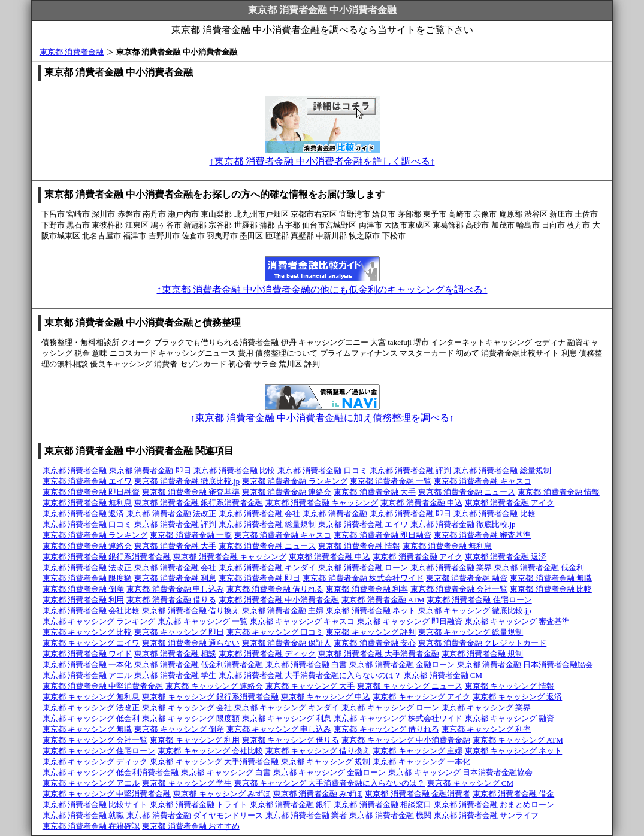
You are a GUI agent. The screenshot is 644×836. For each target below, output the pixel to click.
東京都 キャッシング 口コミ (275, 632)
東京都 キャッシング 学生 (187, 783)
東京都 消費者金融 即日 (150, 470)
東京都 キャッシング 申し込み (279, 729)
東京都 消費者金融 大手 (375, 492)
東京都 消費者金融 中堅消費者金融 (103, 686)
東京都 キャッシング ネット (514, 751)
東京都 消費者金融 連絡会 (287, 492)
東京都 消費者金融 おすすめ (191, 826)
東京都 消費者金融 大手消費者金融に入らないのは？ (310, 675)
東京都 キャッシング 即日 (179, 632)
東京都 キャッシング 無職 (87, 729)
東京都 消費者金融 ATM (383, 600)
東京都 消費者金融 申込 (421, 503)
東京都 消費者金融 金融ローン (402, 664)
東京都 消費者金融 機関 (390, 815)
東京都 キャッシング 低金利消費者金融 (111, 772)
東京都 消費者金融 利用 (84, 600)
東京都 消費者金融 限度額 (87, 578)
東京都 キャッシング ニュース (410, 686)
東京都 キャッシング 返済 (518, 697)
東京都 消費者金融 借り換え (191, 611)
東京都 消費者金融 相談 (175, 654)
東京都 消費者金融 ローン (363, 567)
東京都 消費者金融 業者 (306, 815)
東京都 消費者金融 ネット (371, 611)
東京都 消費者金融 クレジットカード (483, 643)
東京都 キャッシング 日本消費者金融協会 (460, 772)
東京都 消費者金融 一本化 (87, 664)
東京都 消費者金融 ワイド (87, 654)
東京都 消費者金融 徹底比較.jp (187, 481)
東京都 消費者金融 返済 (84, 514)
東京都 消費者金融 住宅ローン (479, 600)
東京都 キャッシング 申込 (326, 697)
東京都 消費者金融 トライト (199, 805)
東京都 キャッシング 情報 (510, 686)
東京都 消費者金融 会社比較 (91, 611)
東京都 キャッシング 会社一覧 (95, 740)
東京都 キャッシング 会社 (187, 708)
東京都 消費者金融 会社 (260, 514)
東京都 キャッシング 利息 (287, 718)
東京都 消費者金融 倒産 (84, 589)
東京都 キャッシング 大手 (310, 686)
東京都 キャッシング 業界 (486, 708)
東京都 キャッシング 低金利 (91, 718)
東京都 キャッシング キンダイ (287, 708)
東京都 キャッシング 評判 (371, 632)
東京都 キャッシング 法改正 (91, 708)
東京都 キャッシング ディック (95, 761)
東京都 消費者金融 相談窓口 (383, 805)
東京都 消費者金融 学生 (175, 675)
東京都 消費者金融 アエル (87, 675)
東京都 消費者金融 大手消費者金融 (379, 654)
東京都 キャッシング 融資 (510, 718)
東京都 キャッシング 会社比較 (210, 751)
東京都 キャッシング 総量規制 (471, 632)
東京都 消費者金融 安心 (375, 643)
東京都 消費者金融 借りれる (275, 589)
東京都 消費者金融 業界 (451, 567)
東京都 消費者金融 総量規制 (502, 470)
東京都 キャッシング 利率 (486, 729)
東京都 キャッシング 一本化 (421, 761)
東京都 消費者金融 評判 (411, 470)
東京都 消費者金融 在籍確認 (91, 826)
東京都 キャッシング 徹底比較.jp (475, 611)
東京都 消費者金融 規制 (483, 654)
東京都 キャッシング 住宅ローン (99, 751)
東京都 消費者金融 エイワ (87, 481)
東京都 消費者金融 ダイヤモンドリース (195, 815)
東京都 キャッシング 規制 (326, 761)
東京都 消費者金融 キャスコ (483, 481)
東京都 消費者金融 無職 (551, 578)
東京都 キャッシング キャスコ (303, 621)
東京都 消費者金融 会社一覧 (459, 589)
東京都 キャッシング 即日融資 (410, 621)
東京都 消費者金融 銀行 (291, 805)
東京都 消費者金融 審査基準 (191, 492)
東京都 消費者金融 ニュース (467, 492)
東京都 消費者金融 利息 (175, 578)
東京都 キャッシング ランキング (99, 621)
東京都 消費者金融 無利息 (87, 503)
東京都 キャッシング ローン (390, 708)
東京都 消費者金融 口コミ (322, 470)
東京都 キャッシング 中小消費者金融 (406, 740)
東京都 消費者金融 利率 (367, 589)
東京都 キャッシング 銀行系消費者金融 (210, 697)
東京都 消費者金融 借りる (171, 600)
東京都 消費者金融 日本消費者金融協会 (525, 664)
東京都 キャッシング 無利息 (91, 697)
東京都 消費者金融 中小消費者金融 (279, 600)
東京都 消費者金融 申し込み (175, 589)
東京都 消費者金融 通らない (191, 643)
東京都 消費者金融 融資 (467, 578)
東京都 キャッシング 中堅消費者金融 (107, 794)
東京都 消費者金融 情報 (559, 492)
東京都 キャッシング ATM (518, 740)
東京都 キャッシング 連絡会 (214, 686)
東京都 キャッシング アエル (91, 783)
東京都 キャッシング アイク (421, 697)
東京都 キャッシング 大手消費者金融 (214, 761)
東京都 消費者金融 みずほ (318, 794)
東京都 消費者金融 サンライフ (486, 815)
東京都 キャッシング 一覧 (202, 621)
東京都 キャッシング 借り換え (318, 751)
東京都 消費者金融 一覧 (391, 481)
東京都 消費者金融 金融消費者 (418, 794)
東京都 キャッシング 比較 (87, 632)
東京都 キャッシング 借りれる (386, 729)
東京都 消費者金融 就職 (84, 815)
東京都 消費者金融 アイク (510, 503)
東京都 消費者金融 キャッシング (322, 503)
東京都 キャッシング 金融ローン (330, 772)
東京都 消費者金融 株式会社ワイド (363, 578)
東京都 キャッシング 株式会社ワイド (398, 718)
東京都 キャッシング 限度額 (191, 718)
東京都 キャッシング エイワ (91, 643)
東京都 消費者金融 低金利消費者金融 (199, 664)
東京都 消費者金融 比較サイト (95, 805)
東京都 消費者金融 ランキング (295, 481)
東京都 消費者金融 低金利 (539, 567)
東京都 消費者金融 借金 (514, 794)
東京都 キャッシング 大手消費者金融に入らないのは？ (330, 783)
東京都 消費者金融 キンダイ (267, 567)
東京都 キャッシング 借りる (291, 740)
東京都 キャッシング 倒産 (179, 729)
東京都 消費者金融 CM (443, 675)
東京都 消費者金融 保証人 (287, 643)
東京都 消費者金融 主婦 (283, 611)
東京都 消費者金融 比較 (235, 470)
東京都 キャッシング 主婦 (418, 751)
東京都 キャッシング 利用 (195, 740)
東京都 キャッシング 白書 (226, 772)
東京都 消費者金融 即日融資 (91, 492)
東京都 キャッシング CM (470, 783)
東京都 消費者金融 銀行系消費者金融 (199, 503)
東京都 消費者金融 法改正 (171, 514)
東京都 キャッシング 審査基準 (518, 621)
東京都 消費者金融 (72, 52)
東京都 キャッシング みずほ (222, 794)
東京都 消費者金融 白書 (306, 664)
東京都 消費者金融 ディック (267, 654)
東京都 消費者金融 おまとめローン (494, 805)
